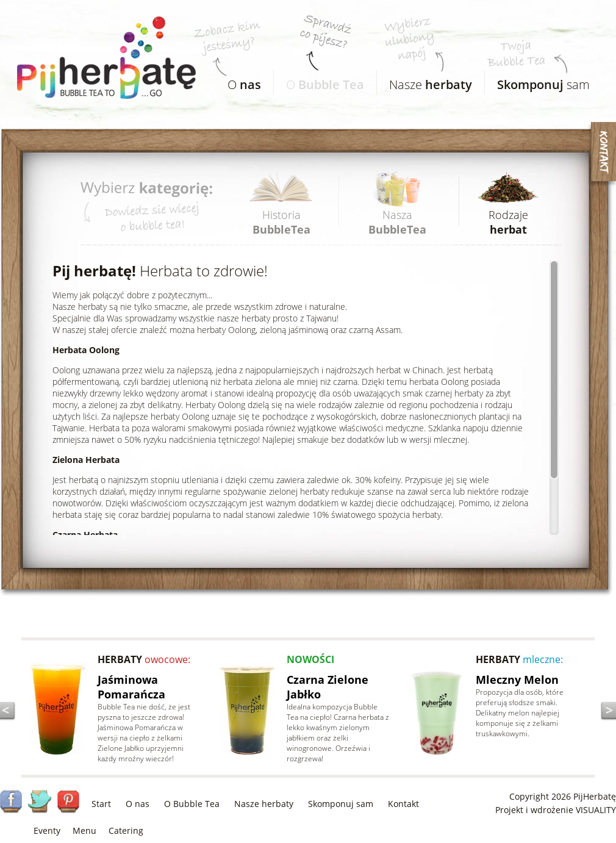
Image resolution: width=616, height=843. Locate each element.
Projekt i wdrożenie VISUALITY (556, 810)
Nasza (397, 222)
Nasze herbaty (264, 804)
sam (537, 81)
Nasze (424, 81)
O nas (138, 804)
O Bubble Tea (192, 804)
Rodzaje (508, 222)
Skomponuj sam (341, 804)
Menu (84, 830)
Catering (126, 830)
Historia (281, 222)
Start (101, 804)
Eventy (47, 830)
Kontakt (403, 804)
